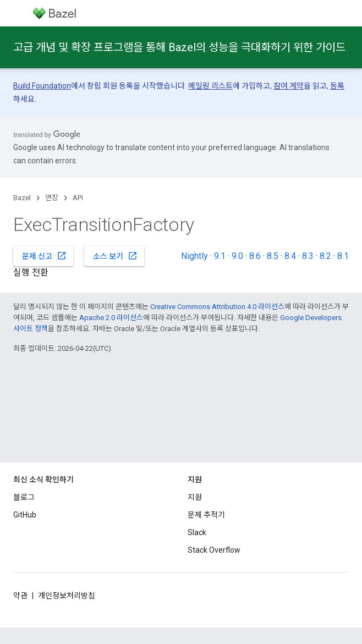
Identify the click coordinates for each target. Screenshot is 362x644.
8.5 (273, 256)
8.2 (325, 256)
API (78, 198)
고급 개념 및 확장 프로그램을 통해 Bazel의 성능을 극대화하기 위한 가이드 (179, 47)
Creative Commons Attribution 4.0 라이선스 (217, 307)
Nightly (194, 256)
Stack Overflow (214, 550)
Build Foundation (42, 86)
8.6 (255, 256)
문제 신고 (44, 256)
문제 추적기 (206, 515)
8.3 (308, 256)
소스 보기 (115, 256)
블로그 (24, 497)
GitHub (25, 515)
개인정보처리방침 (67, 596)
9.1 (220, 256)
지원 (195, 497)
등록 (337, 86)
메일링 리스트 (210, 86)
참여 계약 (289, 86)
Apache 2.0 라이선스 (111, 318)
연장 (52, 198)
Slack (197, 532)
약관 (20, 596)
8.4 (290, 256)
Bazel (22, 198)
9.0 (237, 256)
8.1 (343, 256)
